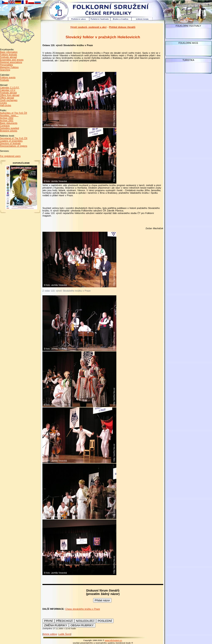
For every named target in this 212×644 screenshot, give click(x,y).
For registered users (10, 156)
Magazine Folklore (9, 67)
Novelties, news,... (9, 115)
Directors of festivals (10, 143)
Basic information (9, 52)
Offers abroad (7, 98)
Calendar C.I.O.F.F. (10, 88)
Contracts (5, 126)
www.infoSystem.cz (113, 640)
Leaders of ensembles (11, 141)
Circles (3, 103)
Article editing (50, 634)
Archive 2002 (7, 118)
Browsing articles (9, 131)
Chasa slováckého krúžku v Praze (83, 609)
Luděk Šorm (64, 634)
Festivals (4, 80)
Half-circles (6, 105)
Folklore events (8, 77)
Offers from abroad (10, 95)
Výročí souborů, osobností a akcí (88, 27)
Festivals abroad (8, 57)
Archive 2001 (7, 121)
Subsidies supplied (10, 128)
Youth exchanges (9, 100)
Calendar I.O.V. (8, 90)
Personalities (6, 65)
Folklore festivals (8, 55)
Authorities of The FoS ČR (14, 113)
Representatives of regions (14, 146)
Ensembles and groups (12, 60)
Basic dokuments (9, 123)
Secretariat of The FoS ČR (14, 138)
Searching (5, 70)
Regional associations (11, 62)
